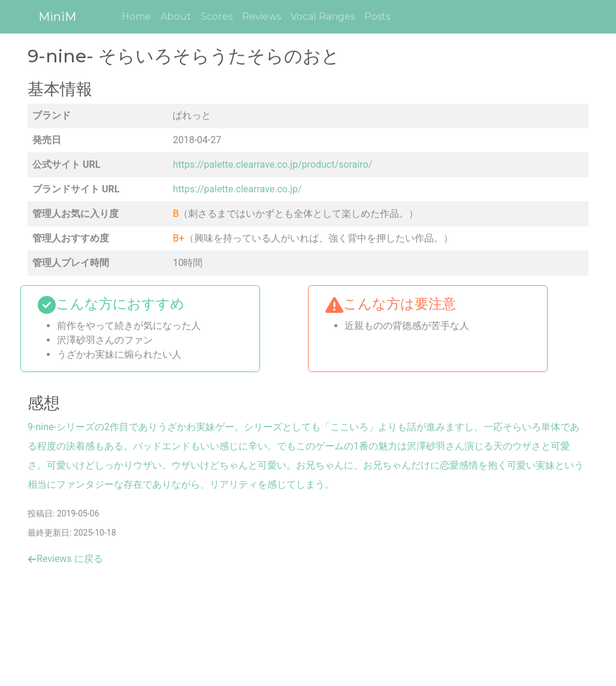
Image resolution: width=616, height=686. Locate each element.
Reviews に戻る (65, 559)
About (176, 16)
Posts (377, 16)
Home (136, 16)
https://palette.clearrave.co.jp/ (237, 189)
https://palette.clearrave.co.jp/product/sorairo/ (272, 164)
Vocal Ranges (323, 16)
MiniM (57, 17)
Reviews (262, 16)
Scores (217, 16)
